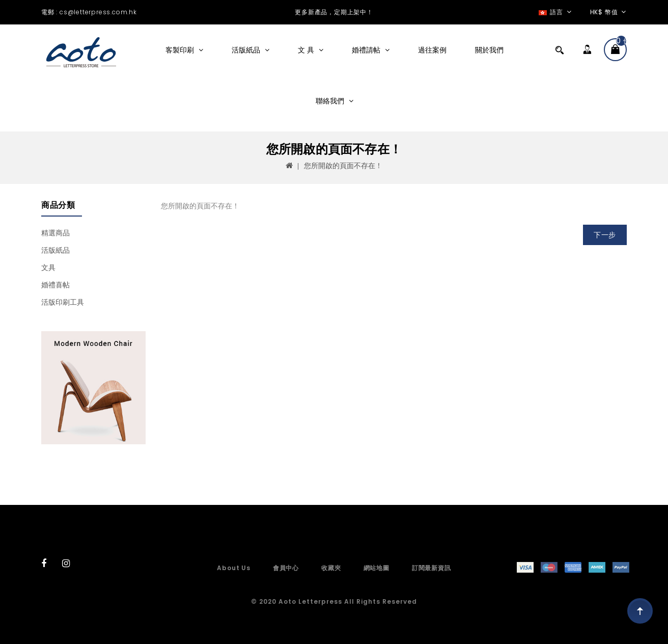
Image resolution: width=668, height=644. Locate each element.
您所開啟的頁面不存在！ (343, 166)
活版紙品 (247, 50)
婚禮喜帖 (55, 285)
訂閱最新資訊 (432, 568)
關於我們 (489, 50)
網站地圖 (377, 568)
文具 (48, 267)
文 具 (307, 50)
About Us (233, 568)
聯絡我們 (331, 101)
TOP (640, 611)
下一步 (605, 235)
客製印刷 (181, 50)
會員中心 (286, 568)
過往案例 (432, 50)
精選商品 (55, 233)
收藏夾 (331, 568)
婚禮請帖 (367, 50)
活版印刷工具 (63, 302)
